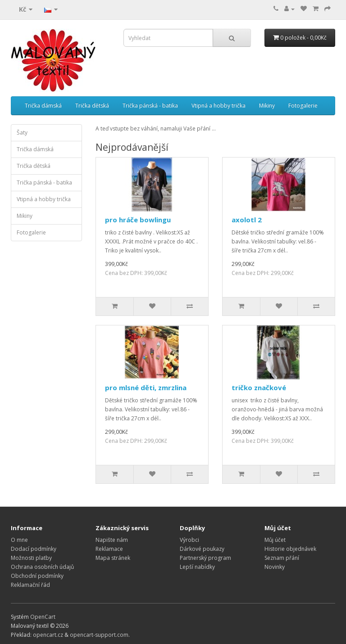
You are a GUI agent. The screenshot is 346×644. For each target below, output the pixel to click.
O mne (19, 540)
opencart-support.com (99, 635)
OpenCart (43, 617)
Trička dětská (92, 106)
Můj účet (275, 540)
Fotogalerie (303, 106)
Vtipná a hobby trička (219, 106)
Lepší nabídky (197, 567)
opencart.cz (48, 635)
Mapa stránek (113, 558)
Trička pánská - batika (150, 106)
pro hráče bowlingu (138, 220)
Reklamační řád (30, 585)
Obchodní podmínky (37, 576)
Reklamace (109, 549)
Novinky (275, 567)
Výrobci (189, 540)
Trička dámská (43, 106)
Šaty (22, 133)
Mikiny (267, 106)
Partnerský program (205, 558)
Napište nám (112, 540)
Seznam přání (282, 558)
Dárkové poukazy (202, 549)
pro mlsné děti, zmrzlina (146, 387)
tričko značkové (259, 387)
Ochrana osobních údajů (42, 567)
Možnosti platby (31, 558)
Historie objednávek (290, 549)
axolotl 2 (247, 220)
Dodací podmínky (34, 549)
